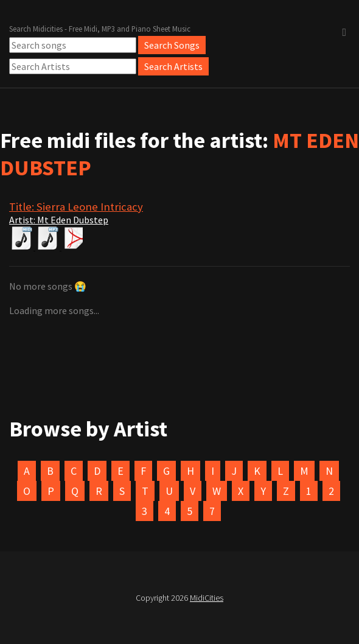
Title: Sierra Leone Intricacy (76, 207)
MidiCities (207, 598)
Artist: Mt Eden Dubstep (59, 220)
